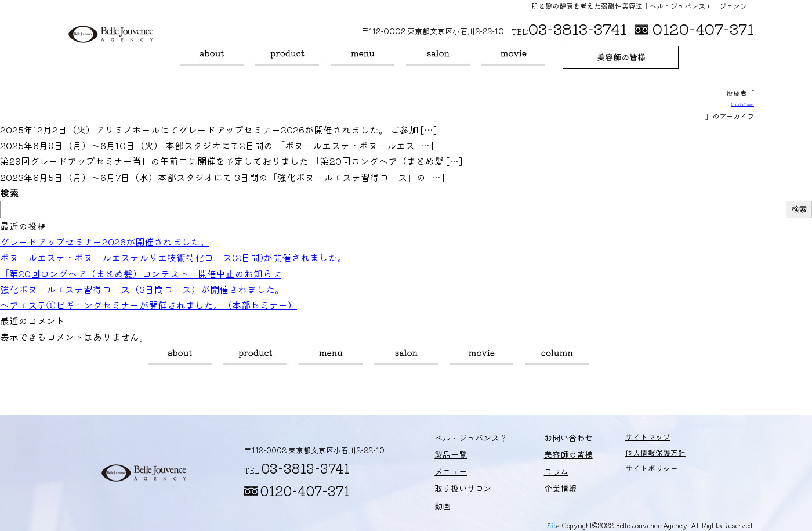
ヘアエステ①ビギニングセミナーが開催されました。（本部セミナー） (148, 305)
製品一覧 (287, 57)
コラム (557, 357)
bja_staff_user (743, 104)
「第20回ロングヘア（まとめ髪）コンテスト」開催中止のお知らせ (141, 273)
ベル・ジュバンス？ (212, 57)
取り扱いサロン (438, 57)
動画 (513, 57)
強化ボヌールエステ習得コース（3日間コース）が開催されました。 (142, 289)
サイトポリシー (628, 472)
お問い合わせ (550, 440)
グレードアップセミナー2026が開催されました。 (105, 241)
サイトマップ (625, 440)
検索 (9, 193)
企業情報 (543, 487)
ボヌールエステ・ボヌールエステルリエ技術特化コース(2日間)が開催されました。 (173, 257)
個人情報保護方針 (632, 456)
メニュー (362, 57)
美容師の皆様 (621, 57)
